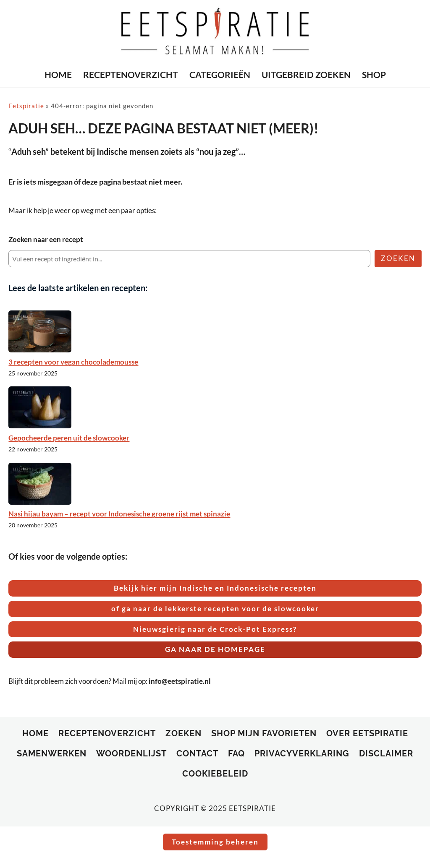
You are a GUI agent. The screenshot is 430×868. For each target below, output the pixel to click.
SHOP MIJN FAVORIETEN (264, 733)
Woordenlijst (131, 753)
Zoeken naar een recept (46, 239)
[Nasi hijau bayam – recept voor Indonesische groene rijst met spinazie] (40, 484)
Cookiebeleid (215, 774)
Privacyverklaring (302, 753)
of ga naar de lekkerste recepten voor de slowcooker (215, 609)
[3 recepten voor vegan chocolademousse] (40, 331)
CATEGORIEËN (220, 74)
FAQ (236, 753)
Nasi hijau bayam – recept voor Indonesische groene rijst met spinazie (119, 514)
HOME (58, 74)
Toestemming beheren (215, 842)
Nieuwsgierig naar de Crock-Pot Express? (215, 629)
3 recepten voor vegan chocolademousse (73, 362)
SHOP (374, 74)
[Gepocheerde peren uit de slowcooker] (40, 407)
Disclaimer (386, 753)
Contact (197, 753)
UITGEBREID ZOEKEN (306, 74)
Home (35, 733)
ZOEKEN (398, 258)
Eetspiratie (26, 106)
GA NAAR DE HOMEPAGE (215, 649)
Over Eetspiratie (367, 733)
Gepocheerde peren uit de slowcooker (69, 438)
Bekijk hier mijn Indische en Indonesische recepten (215, 588)
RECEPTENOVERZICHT (131, 74)
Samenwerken (52, 753)
